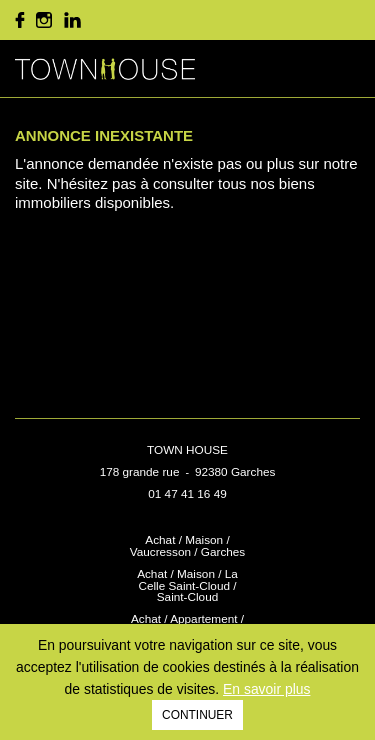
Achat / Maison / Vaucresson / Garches (188, 545)
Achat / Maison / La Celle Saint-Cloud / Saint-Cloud (187, 585)
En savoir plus (266, 689)
